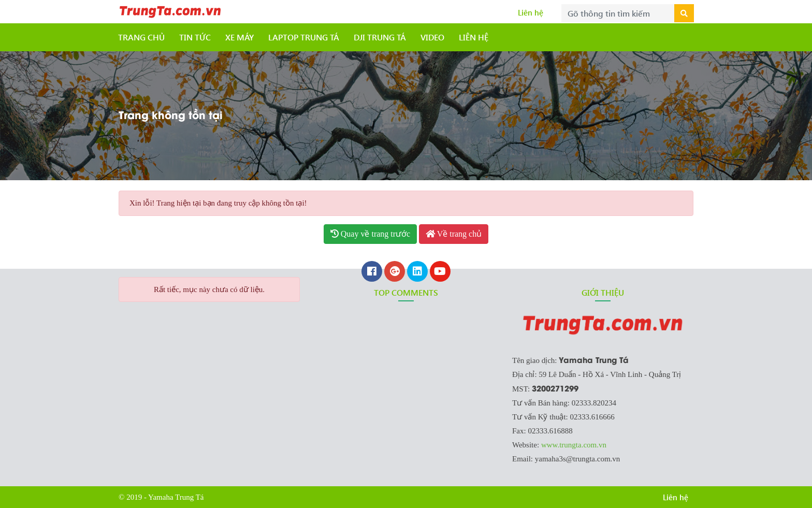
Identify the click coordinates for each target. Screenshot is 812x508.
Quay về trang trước (370, 234)
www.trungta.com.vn (574, 445)
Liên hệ (531, 12)
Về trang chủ (454, 234)
